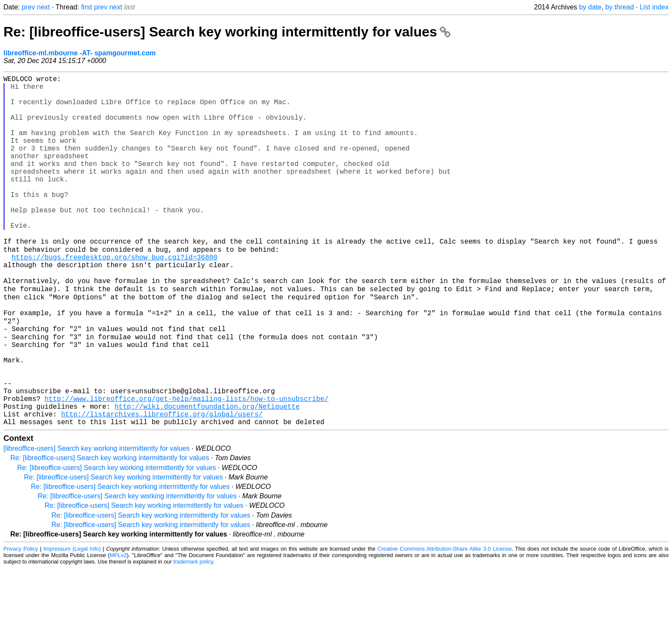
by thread (619, 7)
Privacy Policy (21, 622)
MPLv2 (118, 629)
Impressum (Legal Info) (72, 622)
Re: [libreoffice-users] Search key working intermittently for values (227, 32)
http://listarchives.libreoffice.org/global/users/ (162, 486)
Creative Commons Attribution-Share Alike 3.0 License (445, 622)
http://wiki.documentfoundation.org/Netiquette (207, 476)
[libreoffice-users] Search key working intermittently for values (97, 522)
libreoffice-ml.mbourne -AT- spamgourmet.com (79, 53)
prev (28, 7)
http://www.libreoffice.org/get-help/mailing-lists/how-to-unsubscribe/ (186, 467)
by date (590, 7)
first (87, 7)
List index (654, 7)
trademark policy (193, 635)
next (43, 7)
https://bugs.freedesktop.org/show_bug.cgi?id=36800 (114, 297)
